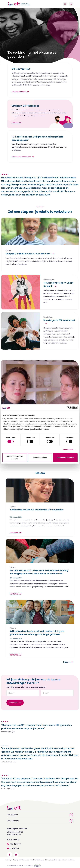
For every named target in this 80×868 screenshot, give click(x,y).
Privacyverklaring (51, 860)
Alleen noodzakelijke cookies (15, 457)
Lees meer (16, 532)
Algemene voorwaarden (66, 860)
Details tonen (68, 449)
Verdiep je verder (20, 91)
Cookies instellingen (37, 860)
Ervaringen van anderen (23, 157)
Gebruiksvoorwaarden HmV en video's (20, 865)
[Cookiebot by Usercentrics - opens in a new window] (68, 408)
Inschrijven (13, 703)
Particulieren (40, 815)
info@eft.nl (14, 848)
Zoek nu (16, 122)
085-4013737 (15, 844)
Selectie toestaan (40, 457)
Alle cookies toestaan (65, 457)
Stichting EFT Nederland (17, 829)
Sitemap (8, 860)
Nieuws (68, 662)
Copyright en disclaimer (21, 860)
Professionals (40, 821)
